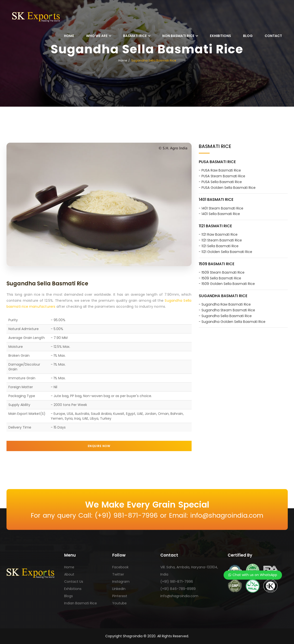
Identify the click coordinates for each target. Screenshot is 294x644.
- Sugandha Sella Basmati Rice (225, 316)
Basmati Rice (135, 36)
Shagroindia (133, 636)
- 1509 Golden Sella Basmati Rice (227, 284)
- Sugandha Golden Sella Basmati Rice (232, 322)
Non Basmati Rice (178, 36)
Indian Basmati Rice (81, 603)
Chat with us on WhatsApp (253, 575)
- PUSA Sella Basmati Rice (220, 182)
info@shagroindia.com (179, 596)
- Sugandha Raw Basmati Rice (225, 304)
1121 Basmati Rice (215, 226)
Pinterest (120, 596)
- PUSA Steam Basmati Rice (222, 176)
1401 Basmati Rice (216, 199)
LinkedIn (119, 589)
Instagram (121, 582)
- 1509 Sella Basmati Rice (220, 278)
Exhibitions (220, 36)
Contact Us (74, 582)
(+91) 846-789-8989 (178, 589)
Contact (273, 36)
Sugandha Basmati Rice (223, 296)
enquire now (99, 446)
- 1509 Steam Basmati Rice (222, 272)
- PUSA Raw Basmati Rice (220, 170)
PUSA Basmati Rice (217, 162)
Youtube (119, 603)
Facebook (120, 567)
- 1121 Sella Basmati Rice (219, 246)
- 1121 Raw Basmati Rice (218, 234)
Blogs (69, 596)
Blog (248, 36)
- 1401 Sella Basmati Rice (219, 214)
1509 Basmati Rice (217, 264)
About (69, 574)
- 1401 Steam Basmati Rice (221, 208)
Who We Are (97, 36)
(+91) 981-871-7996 (177, 582)
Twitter (118, 574)
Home (69, 36)
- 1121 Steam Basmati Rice (220, 240)
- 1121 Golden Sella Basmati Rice (225, 252)
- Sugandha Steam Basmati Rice (227, 310)
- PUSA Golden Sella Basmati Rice (227, 188)
